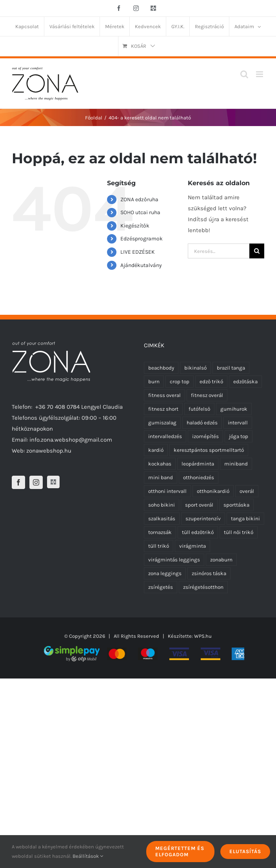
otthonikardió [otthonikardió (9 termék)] (213, 491)
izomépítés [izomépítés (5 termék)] (205, 436)
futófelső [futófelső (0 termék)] (199, 409)
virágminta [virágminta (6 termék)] (192, 546)
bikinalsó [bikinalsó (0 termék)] (195, 368)
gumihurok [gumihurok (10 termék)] (234, 409)
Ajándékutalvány (141, 265)
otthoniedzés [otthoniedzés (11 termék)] (199, 477)
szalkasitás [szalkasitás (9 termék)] (162, 519)
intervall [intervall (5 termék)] (238, 423)
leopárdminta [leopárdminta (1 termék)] (198, 464)
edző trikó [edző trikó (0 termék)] (211, 382)
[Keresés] (257, 251)
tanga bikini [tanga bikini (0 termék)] (245, 519)
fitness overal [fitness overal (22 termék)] (164, 395)
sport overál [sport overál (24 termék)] (199, 505)
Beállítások (88, 856)
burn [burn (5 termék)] (154, 382)
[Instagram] (36, 482)
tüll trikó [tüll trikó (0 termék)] (159, 546)
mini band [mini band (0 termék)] (161, 477)
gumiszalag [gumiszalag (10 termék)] (162, 423)
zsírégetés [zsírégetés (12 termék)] (161, 587)
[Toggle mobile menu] (260, 74)
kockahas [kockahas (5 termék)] (160, 464)
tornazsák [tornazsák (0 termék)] (160, 532)
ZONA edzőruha (139, 199)
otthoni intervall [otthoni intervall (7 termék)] (167, 491)
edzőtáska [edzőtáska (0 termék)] (245, 382)
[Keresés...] (219, 251)
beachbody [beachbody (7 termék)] (161, 368)
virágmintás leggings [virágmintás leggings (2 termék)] (174, 560)
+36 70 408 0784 (57, 407)
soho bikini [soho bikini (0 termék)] (162, 505)
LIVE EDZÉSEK (138, 252)
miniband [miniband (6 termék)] (236, 464)
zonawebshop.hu (49, 451)
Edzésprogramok (142, 239)
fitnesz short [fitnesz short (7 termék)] (163, 409)
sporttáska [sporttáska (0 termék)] (236, 505)
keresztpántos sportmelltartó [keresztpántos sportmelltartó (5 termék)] (209, 450)
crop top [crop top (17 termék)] (180, 382)
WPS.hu (203, 636)
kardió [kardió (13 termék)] (156, 450)
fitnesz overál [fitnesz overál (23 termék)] (207, 395)
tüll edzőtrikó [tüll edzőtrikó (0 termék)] (198, 532)
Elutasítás (245, 851)
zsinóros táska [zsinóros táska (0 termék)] (209, 573)
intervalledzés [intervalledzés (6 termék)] (165, 436)
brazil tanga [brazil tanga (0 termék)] (231, 368)
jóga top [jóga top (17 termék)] (239, 436)
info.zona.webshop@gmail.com (71, 440)
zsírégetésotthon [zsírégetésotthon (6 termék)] (203, 587)
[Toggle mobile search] (244, 74)
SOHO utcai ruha (140, 212)
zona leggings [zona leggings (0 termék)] (165, 573)
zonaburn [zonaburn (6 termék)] (221, 560)
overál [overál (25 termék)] (247, 491)
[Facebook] (18, 482)
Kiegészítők (135, 226)
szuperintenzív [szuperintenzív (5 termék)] (203, 519)
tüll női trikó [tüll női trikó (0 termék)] (239, 532)
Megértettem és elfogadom (180, 851)
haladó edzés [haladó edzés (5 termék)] (202, 423)
